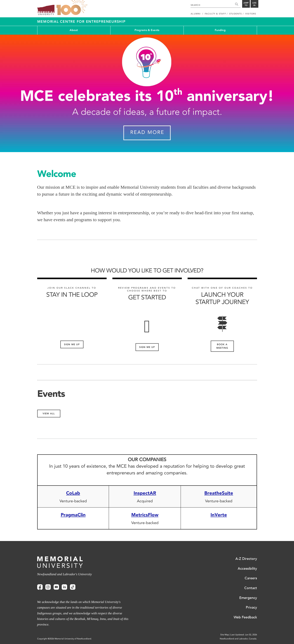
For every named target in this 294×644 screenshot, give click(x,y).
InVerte (219, 515)
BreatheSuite (219, 493)
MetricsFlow (145, 515)
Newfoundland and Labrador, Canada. (238, 639)
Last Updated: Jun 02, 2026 (244, 635)
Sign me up (72, 344)
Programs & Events (147, 30)
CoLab (73, 493)
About (74, 30)
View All (49, 414)
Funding (220, 30)
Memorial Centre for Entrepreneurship (81, 22)
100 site (72, 8)
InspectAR (145, 493)
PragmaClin (73, 515)
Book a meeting (222, 346)
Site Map (225, 635)
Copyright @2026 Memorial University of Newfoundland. (64, 639)
